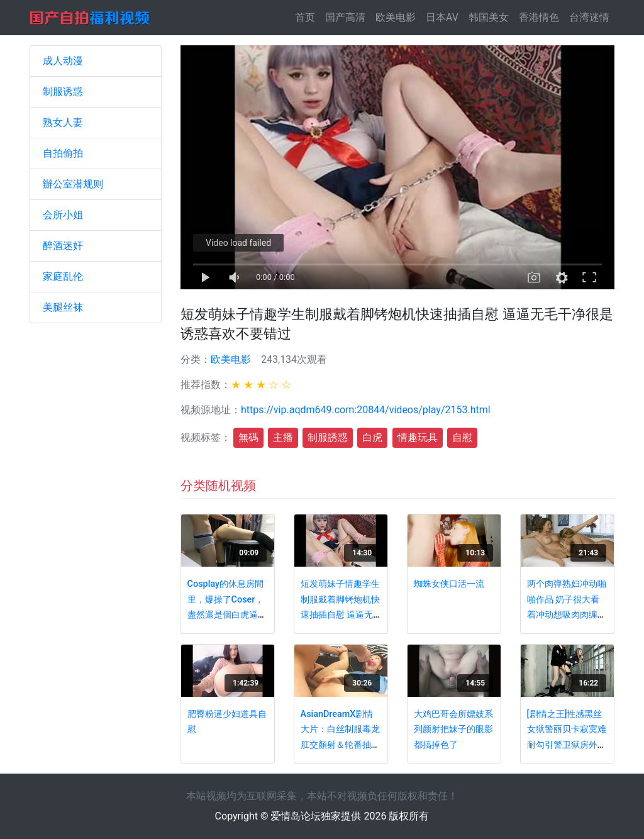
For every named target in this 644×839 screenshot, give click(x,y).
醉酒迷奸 (63, 246)
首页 (308, 17)
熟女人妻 (63, 122)
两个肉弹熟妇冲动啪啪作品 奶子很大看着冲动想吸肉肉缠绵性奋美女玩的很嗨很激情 (567, 615)
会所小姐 (63, 215)
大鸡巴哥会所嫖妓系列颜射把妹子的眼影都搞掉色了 (453, 730)
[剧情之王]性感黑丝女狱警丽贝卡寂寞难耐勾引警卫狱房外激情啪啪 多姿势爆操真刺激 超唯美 (567, 745)
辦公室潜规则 (73, 184)
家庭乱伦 (63, 276)
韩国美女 (489, 17)
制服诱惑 (63, 92)
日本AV (442, 17)
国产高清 (345, 17)
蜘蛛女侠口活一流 (449, 584)
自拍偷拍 (63, 153)
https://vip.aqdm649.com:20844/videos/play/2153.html (366, 410)
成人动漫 (63, 61)
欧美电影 (396, 17)
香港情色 (539, 17)
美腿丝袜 (63, 307)
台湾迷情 (589, 17)
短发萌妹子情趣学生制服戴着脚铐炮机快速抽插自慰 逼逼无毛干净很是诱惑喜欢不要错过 (340, 615)
